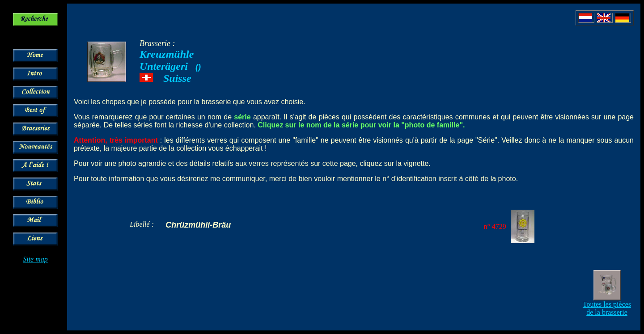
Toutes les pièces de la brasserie (607, 308)
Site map (35, 259)
